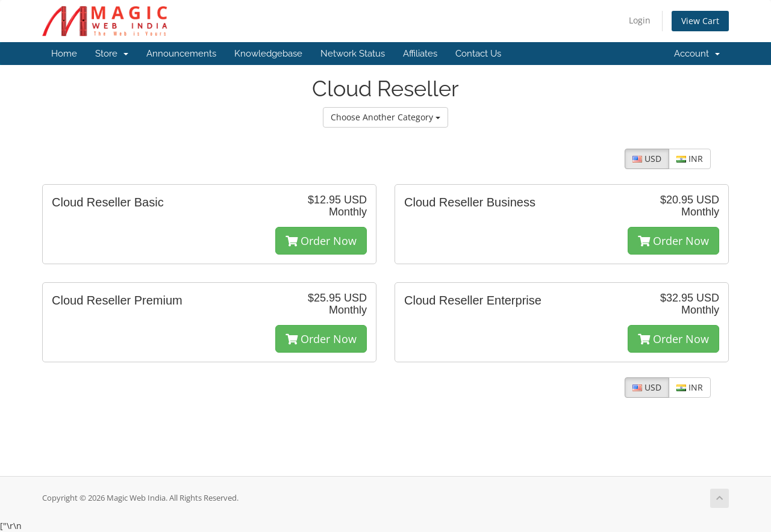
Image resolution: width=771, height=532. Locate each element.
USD (647, 159)
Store (112, 54)
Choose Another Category (385, 117)
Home (64, 54)
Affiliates (420, 54)
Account (697, 54)
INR (690, 159)
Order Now (321, 241)
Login (640, 20)
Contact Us (478, 54)
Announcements (181, 54)
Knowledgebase (268, 54)
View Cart (700, 21)
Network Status (353, 54)
